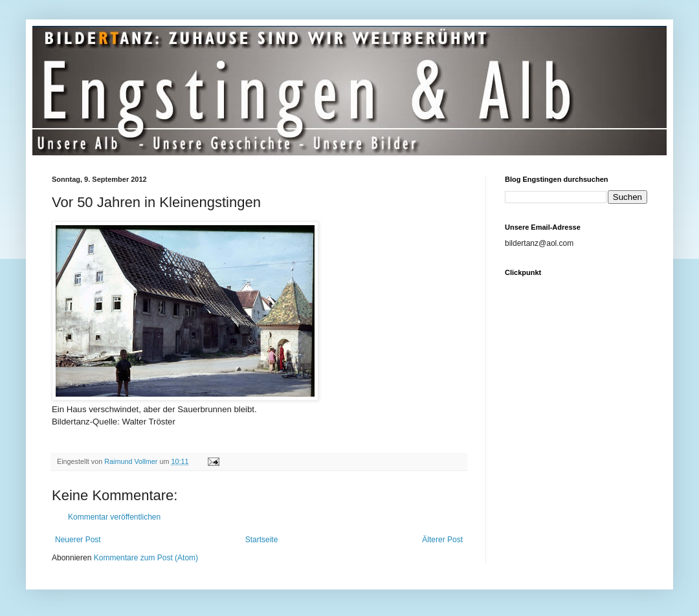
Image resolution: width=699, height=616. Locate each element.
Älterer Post (442, 540)
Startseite (262, 540)
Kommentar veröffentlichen (114, 517)
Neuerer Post (78, 540)
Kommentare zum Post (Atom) (146, 558)
